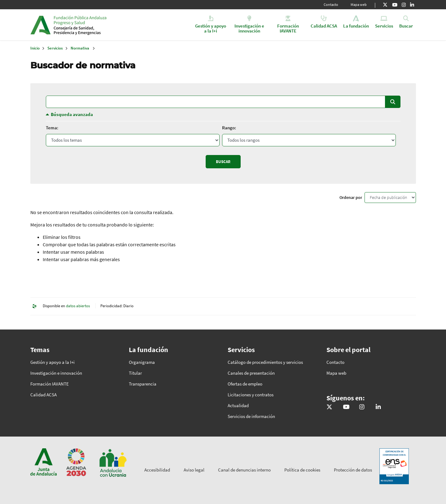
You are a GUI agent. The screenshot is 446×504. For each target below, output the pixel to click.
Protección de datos (353, 470)
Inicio (101, 25)
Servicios (55, 48)
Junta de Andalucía (40, 25)
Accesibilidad (157, 470)
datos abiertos (78, 306)
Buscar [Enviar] (223, 162)
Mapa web (359, 4)
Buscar (393, 102)
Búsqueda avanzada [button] (72, 114)
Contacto (331, 4)
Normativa (80, 48)
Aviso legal (194, 470)
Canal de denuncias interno (244, 470)
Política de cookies (302, 470)
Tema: (52, 128)
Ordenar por (351, 197)
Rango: (229, 128)
